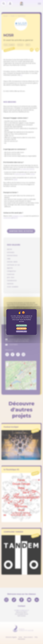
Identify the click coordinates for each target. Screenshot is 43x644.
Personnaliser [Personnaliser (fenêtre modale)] (22, 331)
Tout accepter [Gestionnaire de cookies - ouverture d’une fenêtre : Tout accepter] (22, 325)
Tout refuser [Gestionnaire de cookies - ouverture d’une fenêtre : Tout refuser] (21, 328)
